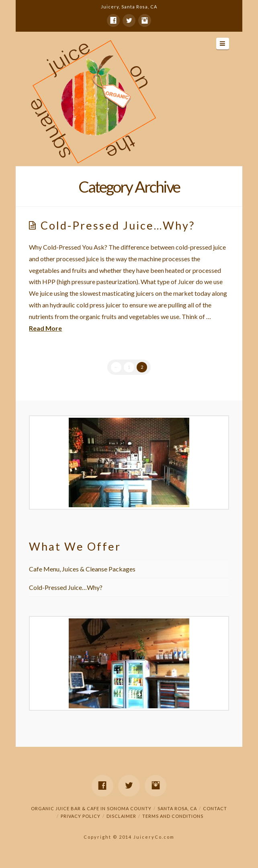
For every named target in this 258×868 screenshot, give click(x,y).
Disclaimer (121, 816)
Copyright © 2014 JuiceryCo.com (129, 837)
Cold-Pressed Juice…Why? (118, 225)
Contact (215, 808)
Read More (45, 328)
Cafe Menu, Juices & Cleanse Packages (82, 569)
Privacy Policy (81, 816)
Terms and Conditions (173, 816)
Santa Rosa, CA (177, 808)
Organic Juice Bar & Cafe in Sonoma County (91, 808)
